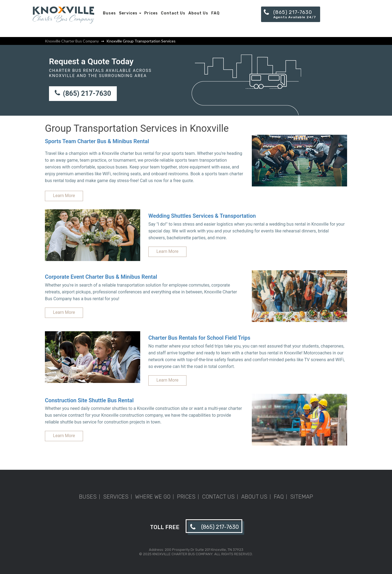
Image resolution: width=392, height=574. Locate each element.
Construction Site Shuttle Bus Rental (89, 400)
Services (130, 13)
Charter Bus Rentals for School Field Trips (199, 338)
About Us (198, 13)
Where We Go (153, 497)
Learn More (64, 196)
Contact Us (173, 13)
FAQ (215, 13)
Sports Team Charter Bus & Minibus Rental (97, 141)
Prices (151, 13)
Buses (109, 13)
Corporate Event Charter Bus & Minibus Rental (101, 277)
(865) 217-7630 (83, 93)
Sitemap (302, 497)
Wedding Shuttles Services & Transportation (202, 216)
